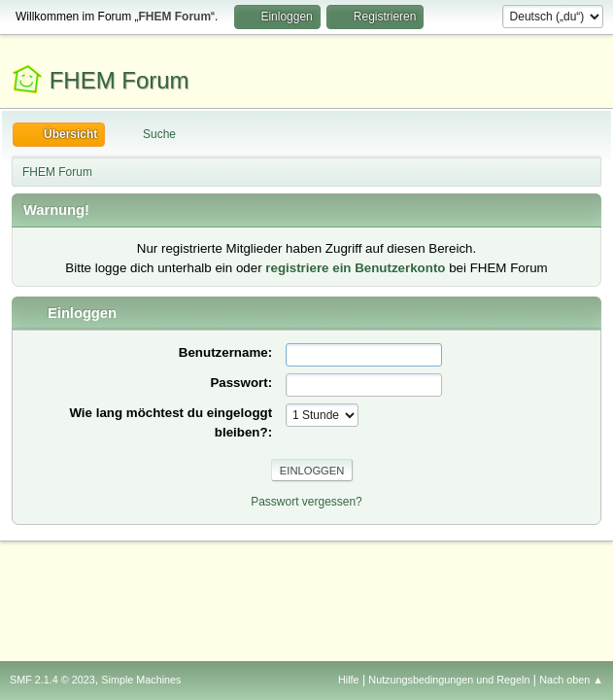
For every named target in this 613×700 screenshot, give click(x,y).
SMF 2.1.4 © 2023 (52, 680)
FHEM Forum (119, 80)
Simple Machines (141, 680)
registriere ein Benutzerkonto (355, 268)
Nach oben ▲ (571, 680)
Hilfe (349, 680)
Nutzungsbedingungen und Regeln (449, 680)
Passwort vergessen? (306, 502)
